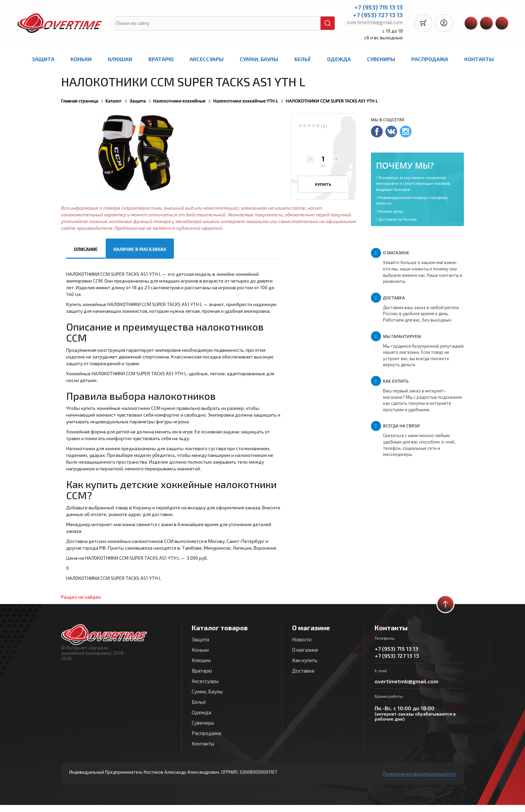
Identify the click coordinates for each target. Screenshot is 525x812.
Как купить (305, 660)
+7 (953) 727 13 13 (376, 15)
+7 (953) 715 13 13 (377, 7)
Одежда (339, 59)
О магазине (305, 650)
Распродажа (430, 59)
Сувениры (381, 59)
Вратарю (161, 59)
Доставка (303, 671)
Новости (302, 639)
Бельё (303, 59)
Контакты (479, 59)
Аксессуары (207, 59)
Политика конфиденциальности (419, 774)
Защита (43, 59)
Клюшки (120, 59)
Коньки (81, 59)
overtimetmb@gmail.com (373, 22)
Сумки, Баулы (259, 59)
